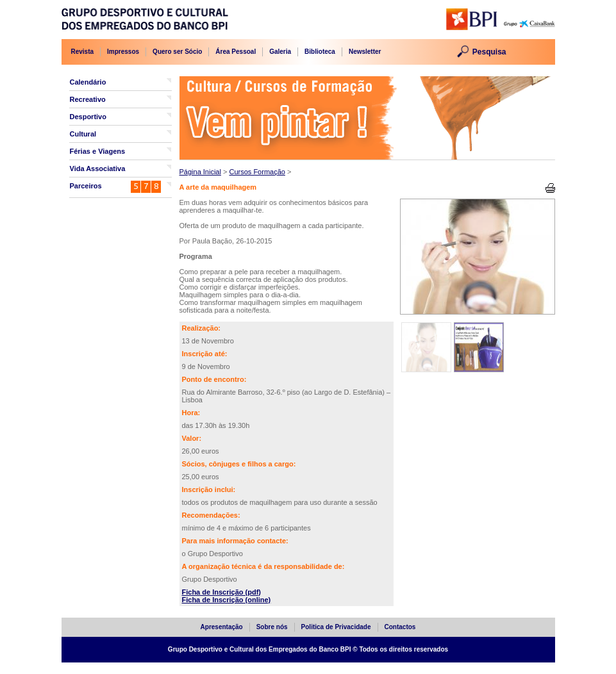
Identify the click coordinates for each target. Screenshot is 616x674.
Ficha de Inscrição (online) (227, 600)
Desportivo (88, 117)
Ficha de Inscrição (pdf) (221, 592)
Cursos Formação (257, 172)
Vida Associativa (98, 168)
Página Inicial (200, 172)
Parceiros (86, 186)
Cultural (83, 134)
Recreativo (88, 99)
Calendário (88, 82)
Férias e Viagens (98, 151)
